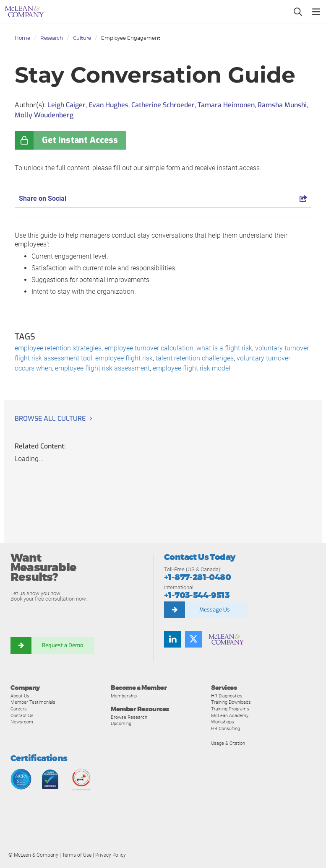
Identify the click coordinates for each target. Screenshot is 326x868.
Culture (82, 38)
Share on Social (163, 198)
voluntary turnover (282, 348)
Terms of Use (77, 855)
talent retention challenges (195, 358)
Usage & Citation (228, 743)
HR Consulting (226, 728)
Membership (124, 696)
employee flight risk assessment (102, 368)
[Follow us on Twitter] (193, 639)
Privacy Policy (111, 855)
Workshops (223, 722)
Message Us (215, 610)
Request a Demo (63, 645)
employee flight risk (124, 358)
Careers (19, 709)
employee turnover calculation (149, 348)
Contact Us (22, 715)
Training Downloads (231, 702)
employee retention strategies (58, 348)
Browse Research (129, 717)
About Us (20, 696)
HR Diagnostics (227, 696)
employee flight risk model (192, 368)
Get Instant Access (80, 140)
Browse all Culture (50, 418)
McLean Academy (230, 715)
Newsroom (22, 722)
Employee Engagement (131, 38)
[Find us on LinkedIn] (172, 639)
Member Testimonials (33, 702)
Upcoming (121, 723)
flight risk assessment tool (53, 358)
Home (22, 38)
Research (52, 38)
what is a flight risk (224, 348)
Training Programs (230, 709)
